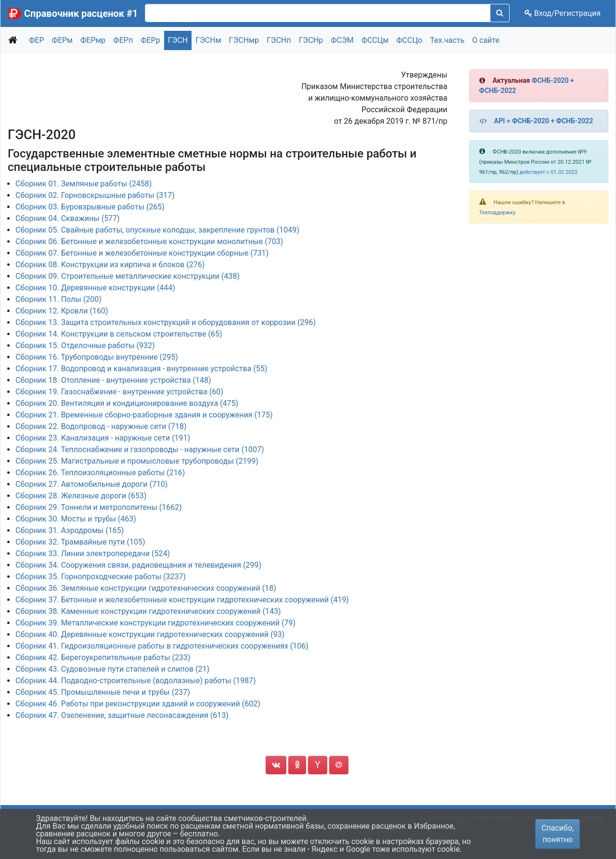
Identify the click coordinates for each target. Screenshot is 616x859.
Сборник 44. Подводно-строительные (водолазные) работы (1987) (136, 681)
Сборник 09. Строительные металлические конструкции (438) (128, 276)
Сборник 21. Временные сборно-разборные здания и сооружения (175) (144, 415)
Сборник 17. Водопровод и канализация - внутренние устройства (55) (141, 369)
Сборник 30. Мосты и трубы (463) (76, 519)
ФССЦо (409, 40)
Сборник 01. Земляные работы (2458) (83, 184)
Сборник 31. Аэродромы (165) (70, 530)
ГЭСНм (208, 40)
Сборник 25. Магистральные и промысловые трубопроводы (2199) (137, 461)
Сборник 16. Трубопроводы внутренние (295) (97, 357)
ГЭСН (178, 40)
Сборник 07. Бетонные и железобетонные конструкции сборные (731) (142, 253)
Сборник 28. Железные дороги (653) (81, 496)
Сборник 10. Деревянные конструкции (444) (95, 288)
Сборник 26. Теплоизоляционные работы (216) (100, 473)
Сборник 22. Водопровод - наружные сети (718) (101, 426)
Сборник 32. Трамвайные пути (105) (80, 542)
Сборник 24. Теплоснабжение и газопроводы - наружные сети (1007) (140, 449)
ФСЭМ (342, 40)
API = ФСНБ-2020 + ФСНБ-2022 (544, 121)
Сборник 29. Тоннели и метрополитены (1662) (99, 507)
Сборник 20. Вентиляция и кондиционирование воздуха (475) (127, 403)
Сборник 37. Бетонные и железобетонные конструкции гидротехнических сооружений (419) (182, 600)
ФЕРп (123, 40)
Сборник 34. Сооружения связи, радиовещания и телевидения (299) (138, 565)
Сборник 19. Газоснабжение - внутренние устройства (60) (119, 392)
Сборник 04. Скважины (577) (68, 218)
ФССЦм (375, 40)
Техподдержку (498, 213)
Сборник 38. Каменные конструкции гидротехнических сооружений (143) (148, 611)
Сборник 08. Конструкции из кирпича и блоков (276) (110, 265)
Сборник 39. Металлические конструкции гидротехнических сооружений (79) (155, 623)
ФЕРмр (93, 40)
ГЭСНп (279, 40)
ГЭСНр (311, 40)
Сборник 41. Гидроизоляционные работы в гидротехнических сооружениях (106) (162, 646)
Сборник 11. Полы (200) (58, 299)
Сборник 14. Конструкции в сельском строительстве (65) (119, 334)
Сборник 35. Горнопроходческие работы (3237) (101, 577)
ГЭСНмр (244, 40)
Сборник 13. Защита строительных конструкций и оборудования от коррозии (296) (166, 322)
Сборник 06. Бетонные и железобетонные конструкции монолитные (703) (149, 241)
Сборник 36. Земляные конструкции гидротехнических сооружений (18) (146, 588)
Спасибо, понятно (558, 834)
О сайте (486, 40)
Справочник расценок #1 (81, 13)
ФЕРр (150, 40)
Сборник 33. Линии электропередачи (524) (93, 553)
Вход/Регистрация (563, 13)
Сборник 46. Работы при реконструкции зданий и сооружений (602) (138, 704)
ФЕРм (62, 40)
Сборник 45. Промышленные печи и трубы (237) (103, 692)
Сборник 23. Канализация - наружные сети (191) (103, 438)
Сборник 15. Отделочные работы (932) (85, 345)
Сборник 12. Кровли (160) (62, 311)
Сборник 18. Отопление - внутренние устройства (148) (113, 380)
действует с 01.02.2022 (549, 172)
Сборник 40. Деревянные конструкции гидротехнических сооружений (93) (150, 634)
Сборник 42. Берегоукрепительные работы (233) (103, 657)
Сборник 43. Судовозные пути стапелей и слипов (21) (112, 669)
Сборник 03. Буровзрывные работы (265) (90, 207)
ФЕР (37, 40)
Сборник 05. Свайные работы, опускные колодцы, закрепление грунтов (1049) (157, 230)
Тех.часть (447, 40)
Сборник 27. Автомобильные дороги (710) (91, 484)
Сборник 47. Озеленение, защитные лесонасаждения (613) (122, 715)
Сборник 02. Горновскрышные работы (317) (95, 195)
